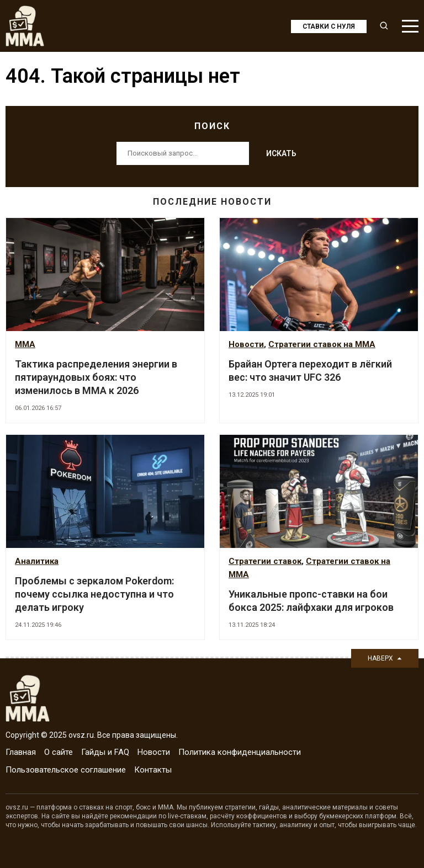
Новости (246, 344)
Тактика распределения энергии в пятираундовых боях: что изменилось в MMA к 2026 (96, 377)
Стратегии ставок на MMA (322, 344)
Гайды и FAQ (105, 752)
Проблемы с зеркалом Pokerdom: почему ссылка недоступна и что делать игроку (94, 594)
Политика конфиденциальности (240, 752)
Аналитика (37, 561)
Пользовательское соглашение (66, 770)
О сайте (59, 752)
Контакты (153, 770)
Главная (21, 752)
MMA (25, 344)
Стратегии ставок (265, 561)
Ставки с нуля (329, 26)
